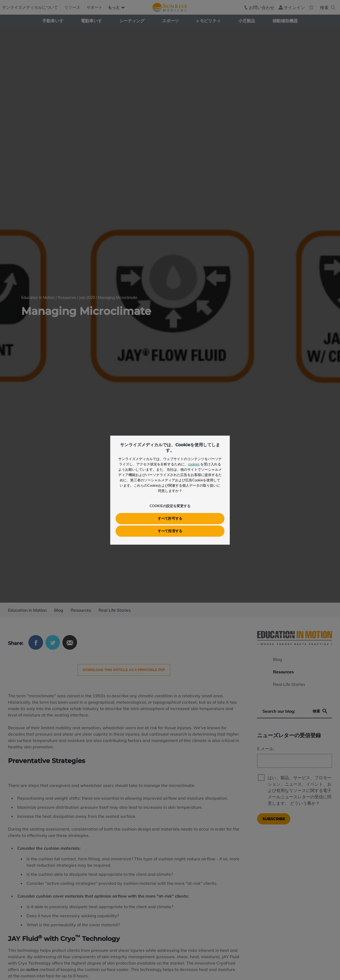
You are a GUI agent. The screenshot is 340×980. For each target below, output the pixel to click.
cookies (194, 464)
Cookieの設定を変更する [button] (170, 506)
